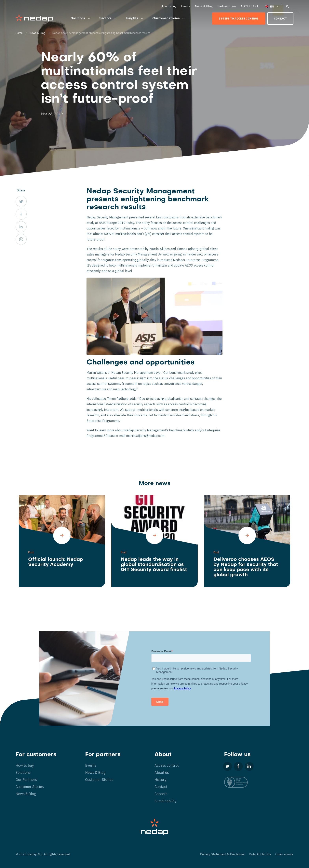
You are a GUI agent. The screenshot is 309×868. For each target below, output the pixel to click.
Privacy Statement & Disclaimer (222, 854)
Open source (284, 854)
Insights (135, 19)
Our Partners (26, 780)
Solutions (81, 19)
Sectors (109, 19)
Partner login (227, 6)
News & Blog (204, 6)
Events (186, 6)
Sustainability (165, 801)
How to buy (168, 6)
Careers (161, 794)
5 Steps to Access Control (239, 19)
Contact (280, 19)
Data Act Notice (260, 854)
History (160, 780)
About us (162, 772)
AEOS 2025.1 (249, 6)
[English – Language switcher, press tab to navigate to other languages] (272, 6)
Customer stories (169, 19)
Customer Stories (30, 787)
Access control (167, 765)
